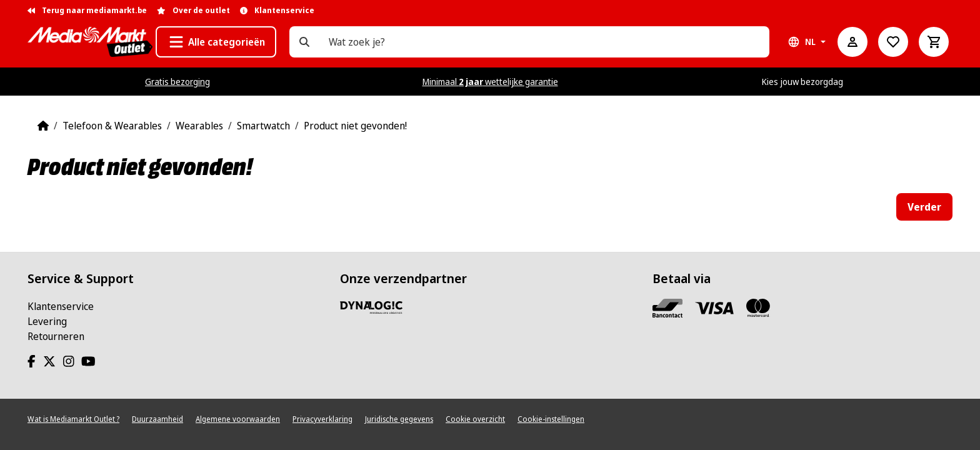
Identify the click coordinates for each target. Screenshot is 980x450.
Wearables (199, 126)
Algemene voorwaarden (238, 419)
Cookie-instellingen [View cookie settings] (551, 419)
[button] (216, 42)
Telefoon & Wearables (112, 126)
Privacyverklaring (322, 419)
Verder (924, 207)
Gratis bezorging (177, 82)
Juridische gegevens (399, 419)
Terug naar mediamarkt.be (87, 10)
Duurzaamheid (157, 419)
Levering (47, 321)
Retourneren (56, 336)
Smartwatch (263, 126)
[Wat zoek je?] (304, 42)
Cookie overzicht (475, 419)
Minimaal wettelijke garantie (490, 82)
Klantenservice (61, 306)
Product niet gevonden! (355, 126)
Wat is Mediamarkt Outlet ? (73, 419)
